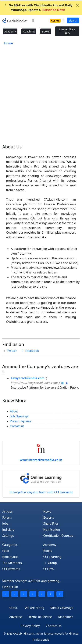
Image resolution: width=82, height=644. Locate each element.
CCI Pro (49, 569)
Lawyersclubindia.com (28, 378)
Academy (10, 31)
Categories (10, 545)
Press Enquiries (20, 421)
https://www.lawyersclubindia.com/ (34, 383)
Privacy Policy (30, 626)
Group (50, 563)
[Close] (77, 5)
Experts (49, 517)
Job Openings (19, 416)
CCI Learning (52, 557)
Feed (6, 551)
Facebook (30, 351)
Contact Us (53, 626)
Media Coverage (62, 608)
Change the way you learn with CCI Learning (41, 484)
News (47, 511)
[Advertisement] (41, 92)
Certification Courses (58, 536)
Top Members (12, 563)
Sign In (73, 20)
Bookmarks (10, 557)
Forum (7, 517)
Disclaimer (65, 617)
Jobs (5, 524)
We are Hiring (35, 608)
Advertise (16, 617)
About (14, 411)
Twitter (11, 351)
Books (46, 31)
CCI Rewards (11, 569)
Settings (8, 536)
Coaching (29, 31)
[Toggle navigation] (33, 20)
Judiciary (8, 530)
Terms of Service (40, 617)
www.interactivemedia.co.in (41, 460)
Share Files (51, 524)
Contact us (17, 426)
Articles (7, 511)
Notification (52, 530)
